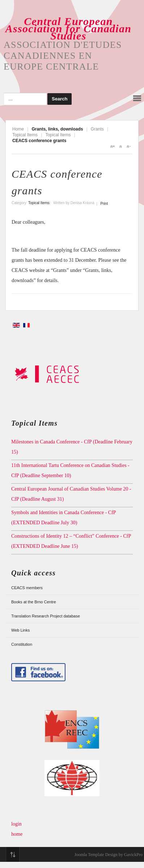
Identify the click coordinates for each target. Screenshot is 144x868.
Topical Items (25, 135)
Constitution (22, 644)
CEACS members (27, 588)
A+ (113, 146)
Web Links (20, 630)
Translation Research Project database (46, 616)
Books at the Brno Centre (34, 602)
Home (18, 129)
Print (104, 204)
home (17, 834)
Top (13, 855)
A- (128, 146)
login (16, 824)
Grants (97, 129)
